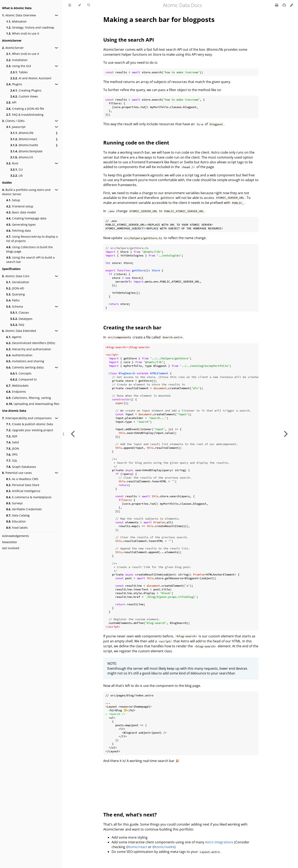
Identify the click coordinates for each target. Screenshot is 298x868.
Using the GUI (19, 66)
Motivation (16, 21)
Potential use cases (17, 473)
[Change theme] (79, 5)
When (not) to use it (23, 33)
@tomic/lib (22, 133)
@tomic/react (24, 139)
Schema (15, 306)
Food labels (17, 528)
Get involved (11, 548)
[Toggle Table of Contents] (70, 5)
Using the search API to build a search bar (30, 260)
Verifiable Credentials (24, 509)
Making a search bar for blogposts (159, 19)
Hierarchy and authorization (29, 349)
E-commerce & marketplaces (29, 497)
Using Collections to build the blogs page (29, 249)
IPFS (12, 454)
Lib (17, 175)
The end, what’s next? (130, 814)
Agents (14, 337)
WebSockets (17, 386)
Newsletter (10, 542)
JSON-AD (15, 288)
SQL (12, 460)
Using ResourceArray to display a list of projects (32, 239)
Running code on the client (136, 143)
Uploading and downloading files (33, 404)
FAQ (17, 325)
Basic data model (21, 212)
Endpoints (16, 392)
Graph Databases (21, 467)
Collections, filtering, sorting (29, 398)
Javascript (16, 127)
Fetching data (19, 231)
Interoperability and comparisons (27, 418)
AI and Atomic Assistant (31, 78)
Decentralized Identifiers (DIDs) (31, 343)
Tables (19, 72)
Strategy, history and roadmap (30, 27)
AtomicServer (13, 48)
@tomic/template (26, 151)
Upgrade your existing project (30, 430)
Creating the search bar (132, 327)
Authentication (19, 355)
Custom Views (24, 96)
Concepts (21, 373)
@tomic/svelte (24, 145)
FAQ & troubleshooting (25, 115)
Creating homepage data (26, 218)
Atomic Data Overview (19, 15)
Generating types (21, 225)
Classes (20, 312)
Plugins (14, 84)
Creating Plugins (26, 90)
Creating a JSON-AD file (25, 109)
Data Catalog (18, 515)
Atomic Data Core (16, 276)
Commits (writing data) (25, 367)
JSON (13, 448)
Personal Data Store (23, 485)
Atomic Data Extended (19, 331)
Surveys (14, 503)
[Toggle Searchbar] (89, 5)
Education (16, 521)
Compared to (23, 379)
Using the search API (129, 40)
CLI (17, 169)
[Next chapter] (286, 434)
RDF (12, 436)
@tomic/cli (22, 157)
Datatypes (21, 319)
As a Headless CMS (22, 479)
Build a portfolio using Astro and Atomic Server (26, 192)
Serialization (18, 282)
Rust (12, 163)
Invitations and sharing (25, 361)
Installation (17, 60)
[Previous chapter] (73, 434)
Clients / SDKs (13, 121)
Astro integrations (219, 842)
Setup (13, 200)
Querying (16, 294)
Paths (13, 300)
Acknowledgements (16, 536)
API (11, 102)
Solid (13, 442)
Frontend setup (20, 206)
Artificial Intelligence (23, 491)
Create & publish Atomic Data (30, 424)
